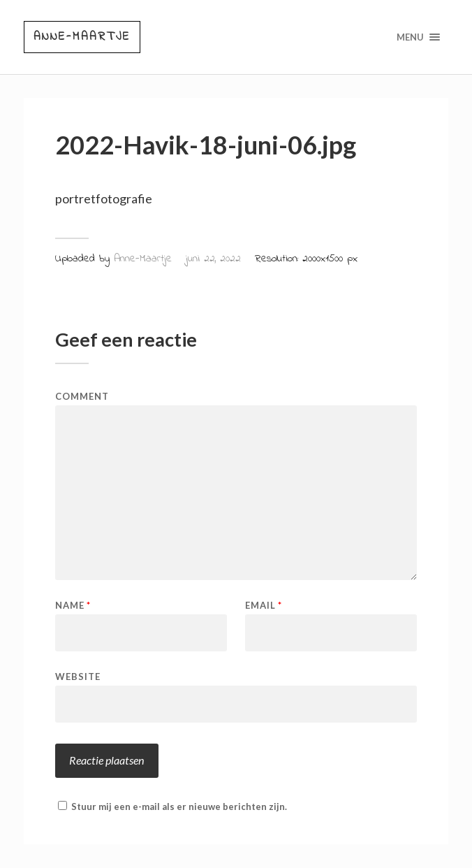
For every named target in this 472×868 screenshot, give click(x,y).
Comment (82, 397)
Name (73, 606)
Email (264, 606)
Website (78, 676)
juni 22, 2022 (213, 259)
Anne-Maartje (82, 37)
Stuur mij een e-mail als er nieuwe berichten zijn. (179, 806)
